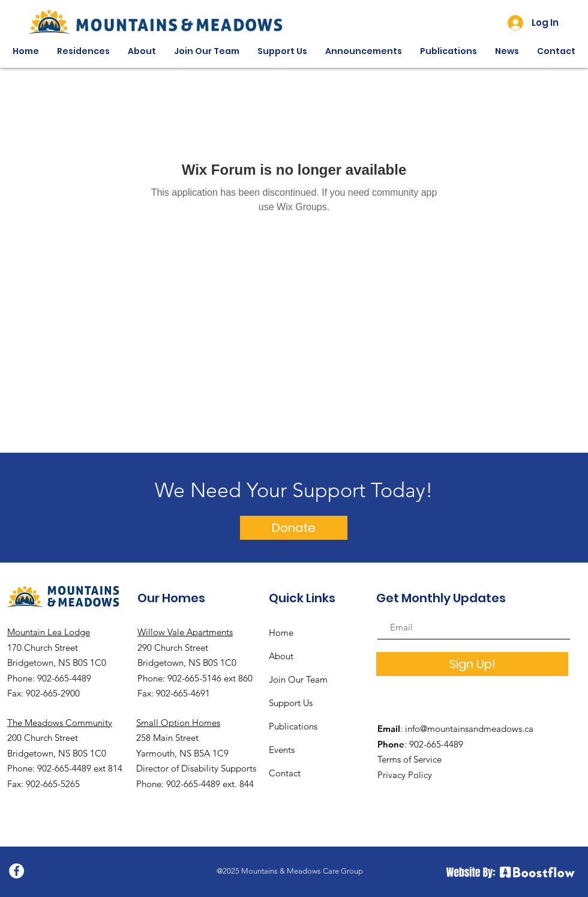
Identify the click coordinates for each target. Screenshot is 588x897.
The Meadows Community (60, 723)
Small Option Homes (178, 723)
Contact (285, 773)
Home (281, 633)
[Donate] (294, 528)
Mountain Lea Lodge (49, 632)
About (281, 656)
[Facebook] (16, 871)
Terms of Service (409, 759)
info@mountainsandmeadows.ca (469, 729)
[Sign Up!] (472, 664)
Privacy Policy (405, 775)
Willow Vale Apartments (185, 632)
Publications (293, 726)
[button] (83, 51)
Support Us (291, 703)
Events (282, 750)
